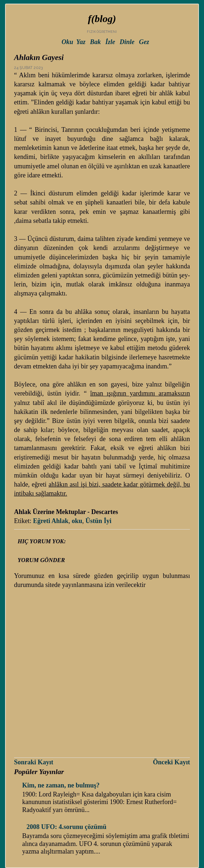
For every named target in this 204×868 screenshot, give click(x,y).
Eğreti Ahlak (51, 521)
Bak (95, 42)
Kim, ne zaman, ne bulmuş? (61, 785)
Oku (67, 42)
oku (77, 521)
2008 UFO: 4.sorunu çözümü (66, 827)
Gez (144, 42)
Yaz (81, 42)
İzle (110, 42)
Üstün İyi (98, 521)
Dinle (127, 42)
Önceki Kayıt (172, 762)
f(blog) (102, 19)
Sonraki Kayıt (34, 762)
